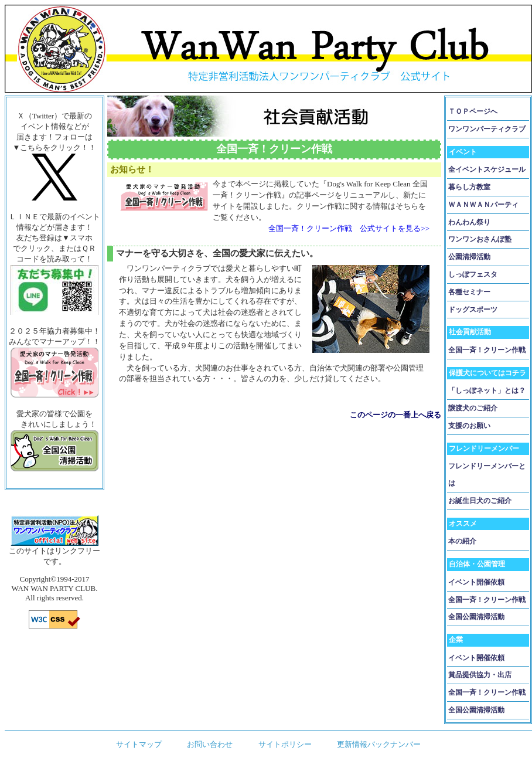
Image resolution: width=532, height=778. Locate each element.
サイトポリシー (285, 744)
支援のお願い (469, 426)
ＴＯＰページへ (473, 111)
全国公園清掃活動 (476, 617)
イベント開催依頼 (476, 582)
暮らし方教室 (469, 187)
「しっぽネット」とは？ (487, 390)
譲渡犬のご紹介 (473, 408)
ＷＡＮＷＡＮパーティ (483, 205)
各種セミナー (469, 292)
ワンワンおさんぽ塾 (480, 239)
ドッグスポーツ (473, 310)
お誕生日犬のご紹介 (480, 501)
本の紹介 (462, 541)
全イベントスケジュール (487, 169)
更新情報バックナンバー (379, 744)
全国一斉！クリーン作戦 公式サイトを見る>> (349, 228)
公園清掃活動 (469, 257)
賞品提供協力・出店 (480, 675)
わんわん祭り (469, 222)
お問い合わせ (210, 744)
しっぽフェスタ (473, 274)
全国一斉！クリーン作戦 (487, 350)
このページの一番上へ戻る (395, 415)
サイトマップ (139, 744)
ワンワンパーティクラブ (487, 129)
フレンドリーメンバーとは (487, 475)
